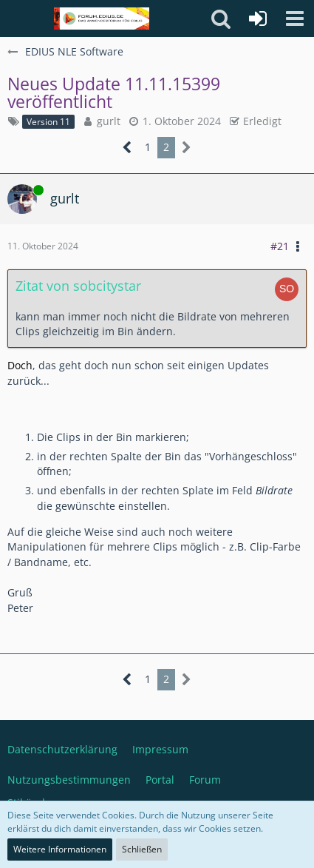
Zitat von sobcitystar (78, 286)
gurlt (109, 121)
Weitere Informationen (60, 849)
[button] (295, 18)
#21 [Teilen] (280, 246)
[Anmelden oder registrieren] (258, 18)
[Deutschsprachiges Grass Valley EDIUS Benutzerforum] (102, 18)
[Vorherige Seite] (127, 148)
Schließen (142, 849)
